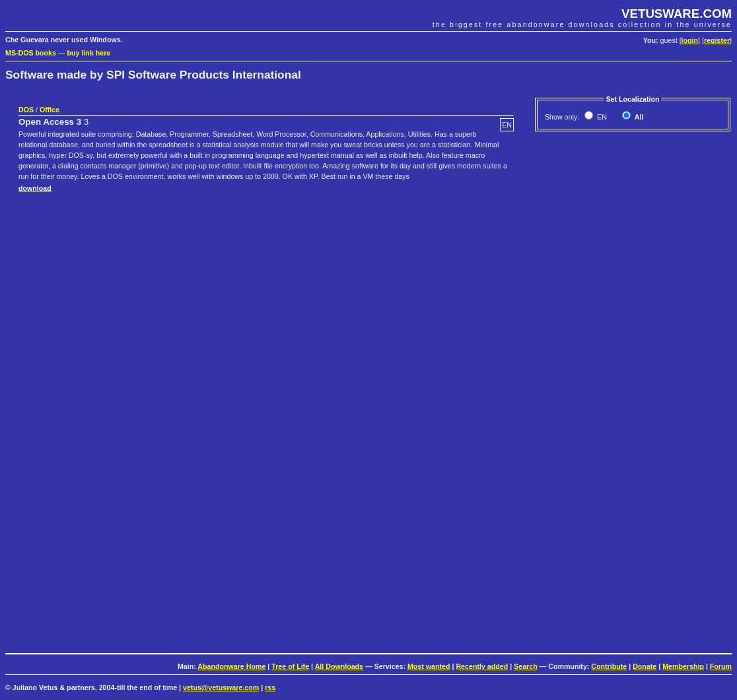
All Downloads (339, 666)
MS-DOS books (31, 53)
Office (50, 110)
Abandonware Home (231, 666)
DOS (26, 110)
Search (526, 666)
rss (270, 687)
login (690, 40)
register (717, 40)
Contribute (609, 666)
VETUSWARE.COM (677, 14)
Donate (645, 666)
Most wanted (429, 666)
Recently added (482, 666)
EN (601, 117)
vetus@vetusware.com (221, 687)
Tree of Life (290, 666)
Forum (721, 666)
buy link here (89, 53)
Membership (683, 666)
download (35, 188)
